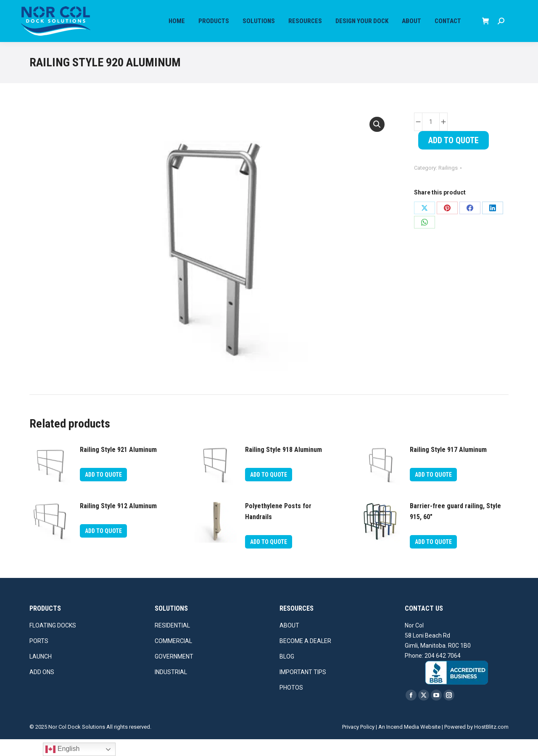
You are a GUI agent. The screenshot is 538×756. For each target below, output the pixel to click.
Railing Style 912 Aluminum (118, 523)
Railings (448, 185)
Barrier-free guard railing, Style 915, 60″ (455, 528)
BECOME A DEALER (305, 658)
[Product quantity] (431, 139)
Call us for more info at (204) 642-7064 (59, 8)
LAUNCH (41, 673)
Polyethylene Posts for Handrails (278, 528)
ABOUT (289, 642)
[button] (377, 141)
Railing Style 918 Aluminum (284, 466)
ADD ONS (42, 689)
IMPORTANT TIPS (303, 689)
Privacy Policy (358, 744)
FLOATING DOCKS (53, 642)
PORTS (39, 658)
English (62, 749)
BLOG (287, 673)
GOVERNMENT (174, 673)
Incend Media (403, 744)
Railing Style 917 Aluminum (448, 466)
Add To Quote (454, 157)
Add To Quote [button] (103, 491)
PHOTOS (291, 704)
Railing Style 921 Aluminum (118, 466)
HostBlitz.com (491, 744)
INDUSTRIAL (171, 689)
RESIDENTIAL (172, 642)
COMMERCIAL (173, 658)
